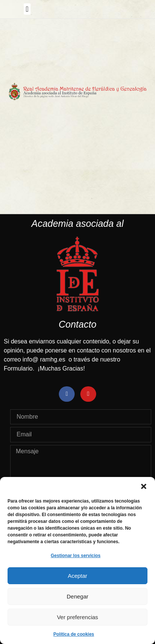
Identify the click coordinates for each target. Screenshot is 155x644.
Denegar (78, 596)
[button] (144, 486)
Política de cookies (74, 634)
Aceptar (78, 576)
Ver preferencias (77, 617)
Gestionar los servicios (75, 556)
